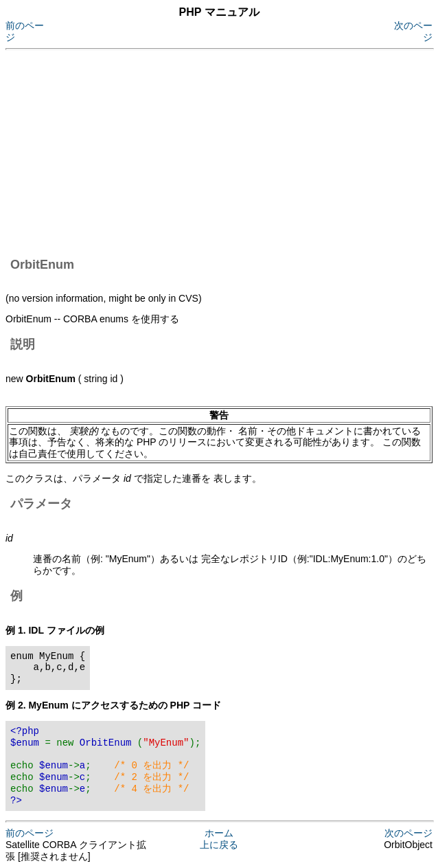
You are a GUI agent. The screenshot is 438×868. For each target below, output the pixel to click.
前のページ (30, 833)
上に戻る (219, 845)
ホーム (219, 833)
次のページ (408, 833)
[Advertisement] (222, 151)
